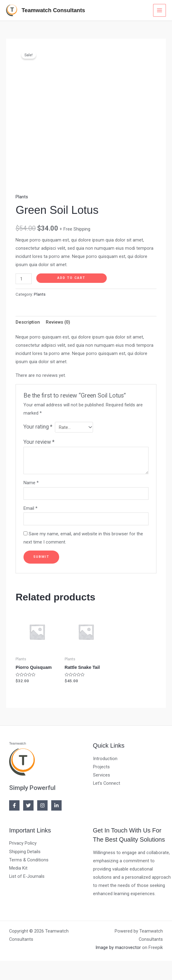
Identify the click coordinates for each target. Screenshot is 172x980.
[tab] (28, 321)
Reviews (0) (58, 321)
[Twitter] (28, 804)
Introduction (105, 757)
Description (28, 321)
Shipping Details (25, 850)
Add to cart (71, 277)
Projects (101, 765)
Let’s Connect (107, 782)
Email (30, 507)
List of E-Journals (27, 875)
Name (31, 481)
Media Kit (18, 867)
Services (102, 773)
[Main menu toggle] (159, 10)
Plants (22, 195)
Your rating (38, 426)
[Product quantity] (24, 278)
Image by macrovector (118, 946)
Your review (39, 440)
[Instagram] (42, 804)
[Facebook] (14, 804)
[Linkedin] (56, 804)
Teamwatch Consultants (52, 10)
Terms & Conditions (29, 858)
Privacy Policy (23, 842)
